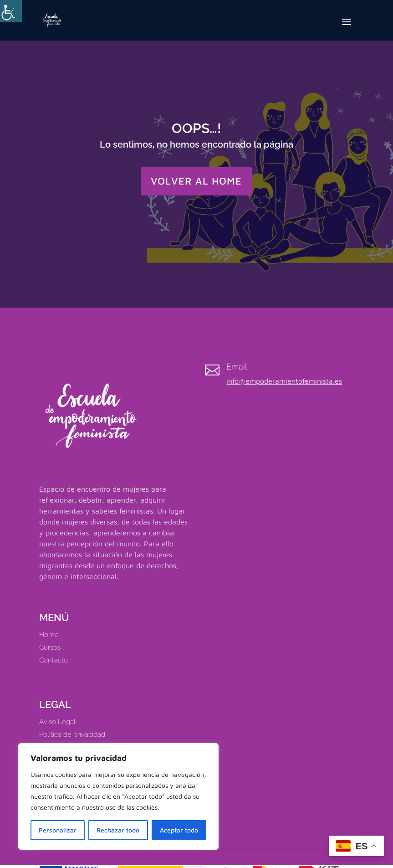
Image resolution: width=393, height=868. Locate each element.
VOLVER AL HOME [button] (196, 181)
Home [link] (49, 635)
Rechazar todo (118, 830)
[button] (347, 28)
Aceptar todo (179, 830)
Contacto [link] (54, 660)
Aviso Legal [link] (57, 722)
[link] (52, 19)
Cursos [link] (50, 647)
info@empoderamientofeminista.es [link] (284, 381)
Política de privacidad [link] (72, 734)
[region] (118, 796)
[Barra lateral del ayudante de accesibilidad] (11, 11)
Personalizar (58, 830)
